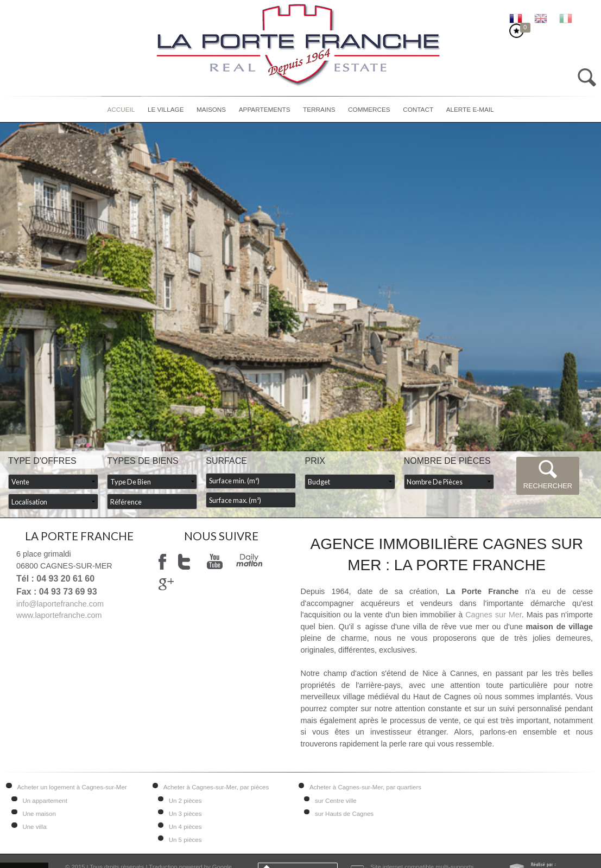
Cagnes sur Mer (494, 615)
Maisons (211, 109)
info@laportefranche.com (60, 604)
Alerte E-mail (470, 109)
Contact (418, 109)
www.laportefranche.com (59, 615)
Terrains (319, 109)
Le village (166, 109)
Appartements (265, 109)
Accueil (121, 109)
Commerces (369, 109)
